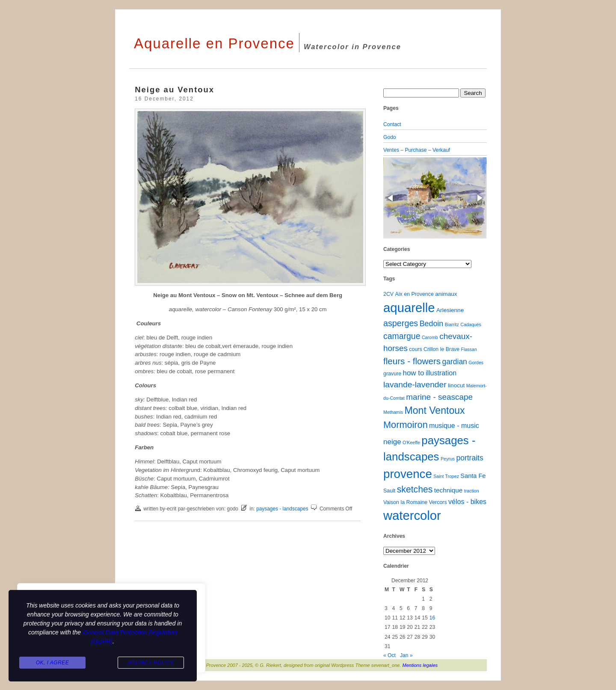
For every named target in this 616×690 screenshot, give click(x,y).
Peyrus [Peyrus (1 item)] (448, 459)
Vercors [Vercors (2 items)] (438, 502)
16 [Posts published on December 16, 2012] (432, 618)
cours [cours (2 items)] (415, 349)
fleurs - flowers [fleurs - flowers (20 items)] (412, 361)
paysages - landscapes (282, 509)
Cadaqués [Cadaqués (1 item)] (471, 324)
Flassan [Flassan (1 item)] (469, 349)
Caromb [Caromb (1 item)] (430, 337)
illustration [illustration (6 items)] (441, 373)
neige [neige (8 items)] (392, 442)
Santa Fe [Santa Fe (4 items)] (473, 476)
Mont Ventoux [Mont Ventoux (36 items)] (435, 410)
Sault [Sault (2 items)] (389, 491)
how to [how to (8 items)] (413, 373)
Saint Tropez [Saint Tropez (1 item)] (446, 476)
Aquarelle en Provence (214, 43)
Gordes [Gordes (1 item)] (476, 363)
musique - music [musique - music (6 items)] (454, 425)
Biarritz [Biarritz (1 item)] (452, 324)
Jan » (406, 655)
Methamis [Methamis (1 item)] (393, 412)
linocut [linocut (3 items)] (456, 385)
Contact (392, 124)
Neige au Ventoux (175, 90)
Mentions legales (420, 665)
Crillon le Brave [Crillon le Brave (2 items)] (441, 349)
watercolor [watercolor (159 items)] (412, 516)
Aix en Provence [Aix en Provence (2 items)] (415, 294)
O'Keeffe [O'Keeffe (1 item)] (411, 442)
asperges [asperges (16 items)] (401, 323)
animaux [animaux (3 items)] (446, 294)
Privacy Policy (151, 663)
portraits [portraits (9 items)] (469, 458)
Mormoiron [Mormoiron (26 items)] (406, 425)
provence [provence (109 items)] (408, 474)
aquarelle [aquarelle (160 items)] (409, 308)
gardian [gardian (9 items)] (454, 362)
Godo (390, 137)
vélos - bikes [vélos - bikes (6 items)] (467, 501)
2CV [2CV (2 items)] (388, 294)
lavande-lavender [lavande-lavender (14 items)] (415, 385)
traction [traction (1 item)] (472, 491)
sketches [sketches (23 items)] (415, 489)
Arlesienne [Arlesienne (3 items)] (450, 310)
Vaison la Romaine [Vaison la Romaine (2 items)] (405, 502)
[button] (391, 198)
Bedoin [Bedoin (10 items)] (432, 324)
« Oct (389, 655)
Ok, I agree (53, 663)
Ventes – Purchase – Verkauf (417, 150)
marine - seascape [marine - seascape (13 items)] (439, 397)
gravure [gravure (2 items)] (392, 374)
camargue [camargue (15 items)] (402, 336)
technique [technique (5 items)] (449, 490)
